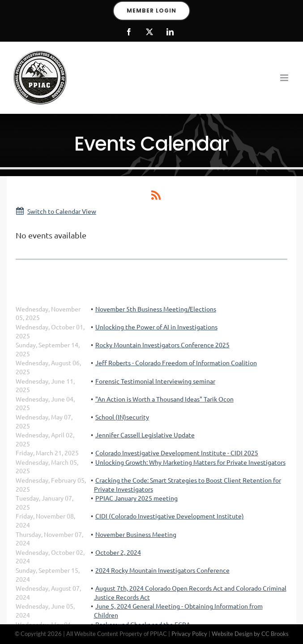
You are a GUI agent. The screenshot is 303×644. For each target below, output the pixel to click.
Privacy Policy (189, 634)
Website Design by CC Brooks (250, 634)
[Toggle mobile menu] (285, 78)
